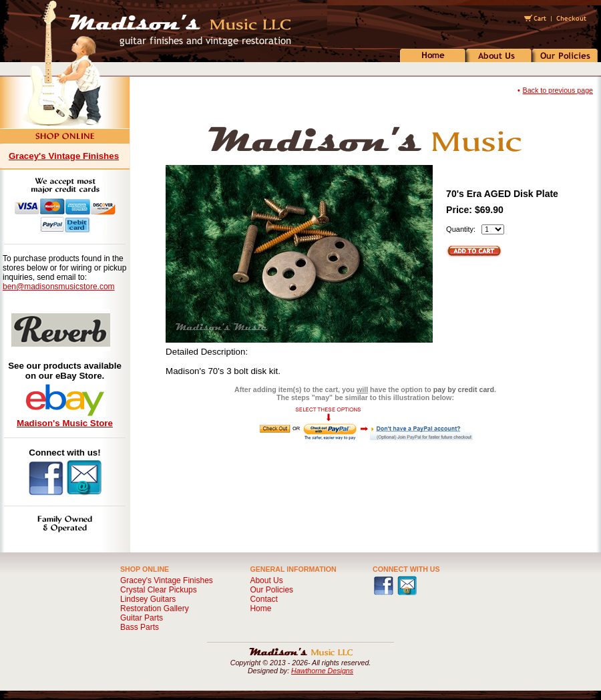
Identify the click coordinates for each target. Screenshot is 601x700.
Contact (263, 599)
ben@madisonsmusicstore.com (59, 287)
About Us (266, 580)
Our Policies (271, 590)
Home (260, 608)
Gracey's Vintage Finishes (64, 156)
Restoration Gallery (155, 608)
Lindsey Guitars (148, 599)
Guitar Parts (142, 618)
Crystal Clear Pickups (159, 590)
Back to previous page (558, 90)
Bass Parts (140, 627)
